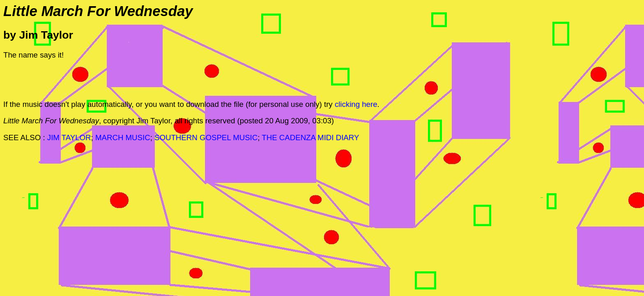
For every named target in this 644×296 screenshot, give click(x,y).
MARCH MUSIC (123, 138)
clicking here (356, 104)
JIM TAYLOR (69, 138)
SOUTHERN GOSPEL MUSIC (206, 138)
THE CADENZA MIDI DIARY (310, 138)
